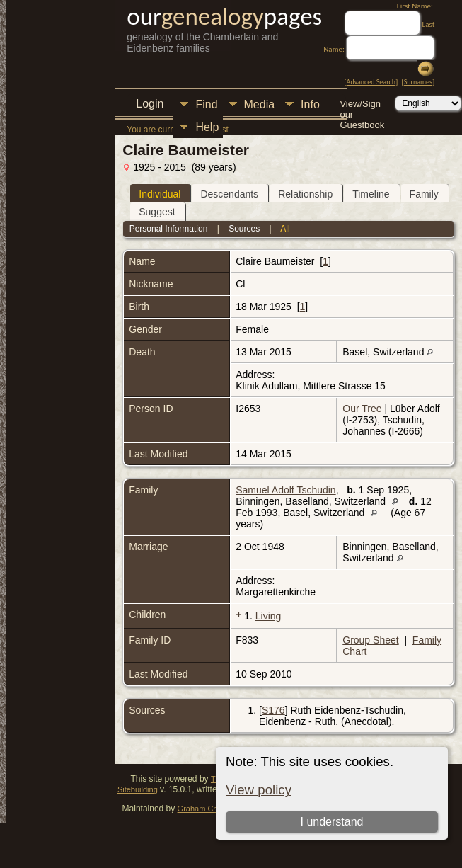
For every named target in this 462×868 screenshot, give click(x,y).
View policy (259, 790)
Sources (244, 229)
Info (310, 104)
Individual (160, 194)
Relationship (305, 194)
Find (206, 104)
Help (207, 127)
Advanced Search (371, 82)
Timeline (371, 194)
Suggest (157, 212)
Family (424, 194)
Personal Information (169, 229)
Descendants (229, 194)
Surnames (418, 82)
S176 (273, 710)
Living (268, 616)
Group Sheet (370, 640)
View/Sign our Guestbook (362, 105)
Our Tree (362, 409)
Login (150, 104)
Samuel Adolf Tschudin (285, 490)
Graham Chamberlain (215, 809)
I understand (332, 822)
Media (260, 104)
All (285, 229)
